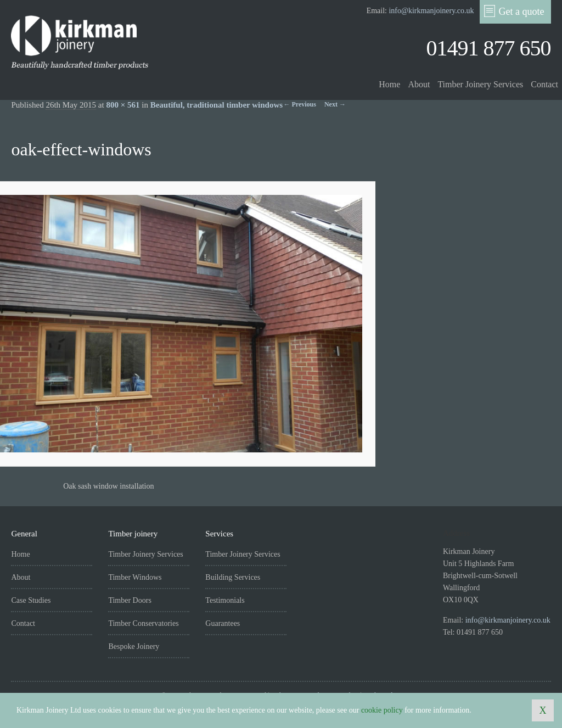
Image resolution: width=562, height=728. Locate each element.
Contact (544, 84)
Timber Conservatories (143, 623)
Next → (335, 104)
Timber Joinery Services (480, 84)
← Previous (300, 104)
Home (389, 84)
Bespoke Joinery (134, 646)
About (419, 84)
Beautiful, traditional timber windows (217, 105)
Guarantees (223, 623)
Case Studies (31, 600)
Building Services (233, 577)
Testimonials (225, 600)
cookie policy (382, 710)
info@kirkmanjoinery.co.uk (431, 11)
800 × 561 (123, 105)
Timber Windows (135, 577)
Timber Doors (130, 600)
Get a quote (514, 11)
